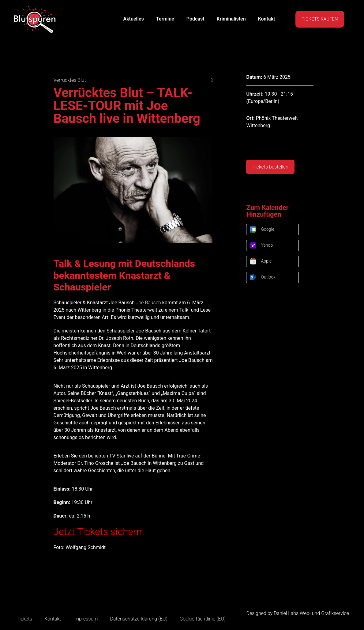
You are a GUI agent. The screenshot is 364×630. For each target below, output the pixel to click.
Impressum (85, 619)
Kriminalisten (231, 19)
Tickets (25, 619)
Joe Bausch (148, 303)
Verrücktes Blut (70, 80)
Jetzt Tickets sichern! (99, 532)
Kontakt (267, 19)
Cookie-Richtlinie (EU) (203, 619)
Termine (165, 19)
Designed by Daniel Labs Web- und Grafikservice (298, 613)
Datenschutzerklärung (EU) (139, 619)
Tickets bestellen (270, 167)
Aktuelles (133, 19)
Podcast (195, 19)
